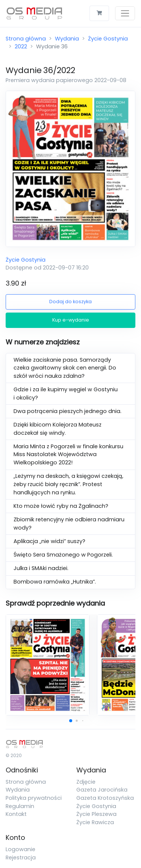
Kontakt (16, 814)
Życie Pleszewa (96, 814)
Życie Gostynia (108, 39)
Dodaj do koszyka (70, 302)
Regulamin (20, 806)
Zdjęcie (86, 782)
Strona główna (26, 39)
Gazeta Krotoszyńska (105, 798)
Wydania (67, 39)
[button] (71, 721)
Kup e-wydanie (71, 320)
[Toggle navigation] (125, 13)
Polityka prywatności (34, 798)
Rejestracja (21, 858)
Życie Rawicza (95, 822)
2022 (21, 46)
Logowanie (20, 849)
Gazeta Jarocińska (102, 790)
